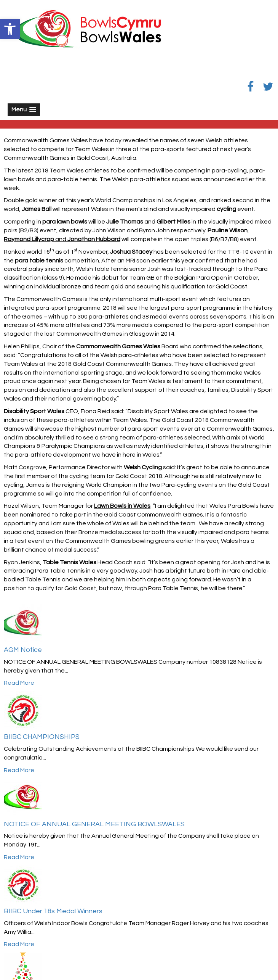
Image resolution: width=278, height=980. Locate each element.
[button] (10, 29)
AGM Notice (23, 650)
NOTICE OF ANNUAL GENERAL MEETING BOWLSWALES (94, 824)
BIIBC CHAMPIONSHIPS (42, 737)
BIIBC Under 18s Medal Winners (53, 911)
